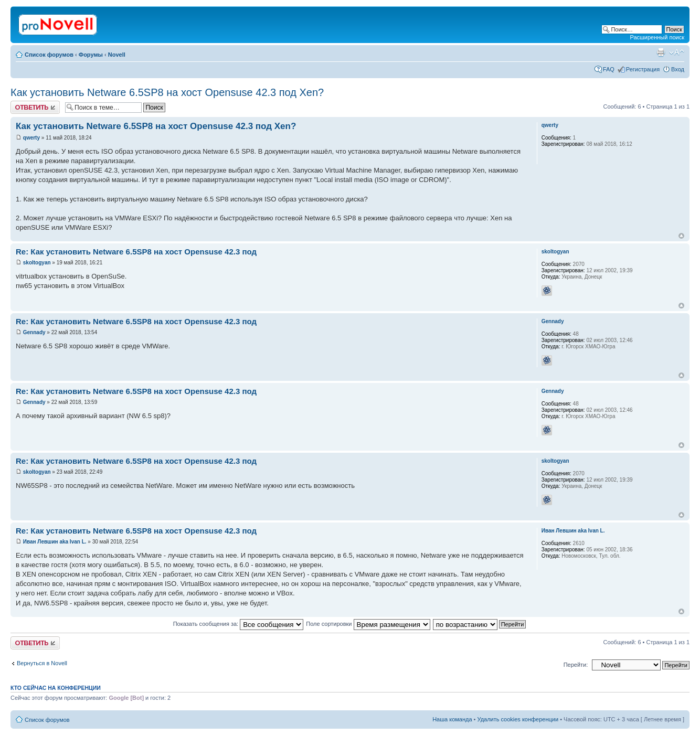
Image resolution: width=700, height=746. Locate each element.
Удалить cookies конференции (518, 719)
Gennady (34, 332)
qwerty (31, 138)
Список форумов (49, 55)
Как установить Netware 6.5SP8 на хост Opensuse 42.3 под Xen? (167, 92)
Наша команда (452, 719)
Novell (117, 55)
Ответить (35, 107)
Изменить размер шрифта (677, 52)
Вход (678, 69)
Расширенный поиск (657, 37)
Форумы (91, 55)
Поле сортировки (368, 624)
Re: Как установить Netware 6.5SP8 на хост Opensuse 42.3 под (136, 252)
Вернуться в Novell (42, 663)
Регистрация (643, 69)
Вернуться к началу (681, 236)
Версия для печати (661, 52)
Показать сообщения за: (238, 624)
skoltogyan (37, 263)
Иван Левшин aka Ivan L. (55, 542)
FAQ (609, 69)
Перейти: (576, 665)
